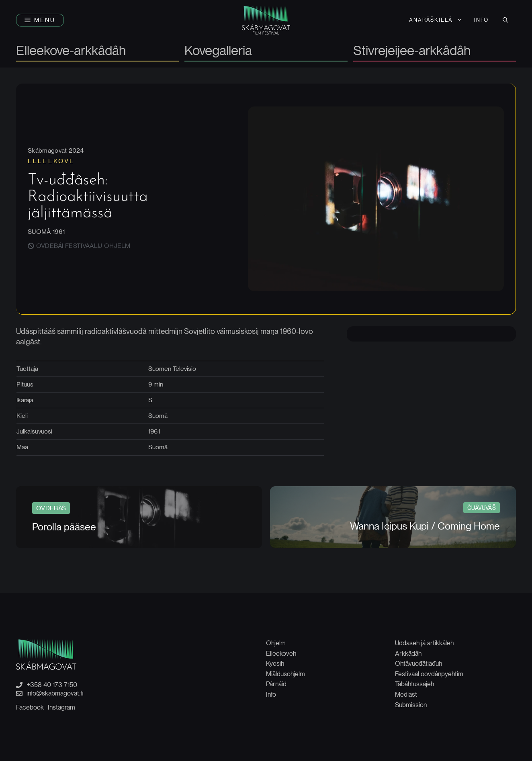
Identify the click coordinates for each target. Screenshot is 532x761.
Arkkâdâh (408, 654)
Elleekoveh (281, 654)
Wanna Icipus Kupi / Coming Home (425, 526)
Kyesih (275, 664)
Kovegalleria (218, 51)
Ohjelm (276, 643)
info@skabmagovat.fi (55, 693)
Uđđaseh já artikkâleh (424, 643)
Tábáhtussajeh (414, 684)
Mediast (406, 695)
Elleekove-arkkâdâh (71, 51)
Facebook (30, 707)
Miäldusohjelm (285, 674)
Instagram (61, 707)
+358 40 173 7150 (52, 685)
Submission (411, 705)
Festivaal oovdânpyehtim (429, 674)
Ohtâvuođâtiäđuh (418, 664)
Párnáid (276, 684)
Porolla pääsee (64, 527)
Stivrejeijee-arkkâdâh (412, 51)
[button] (40, 20)
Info (481, 20)
